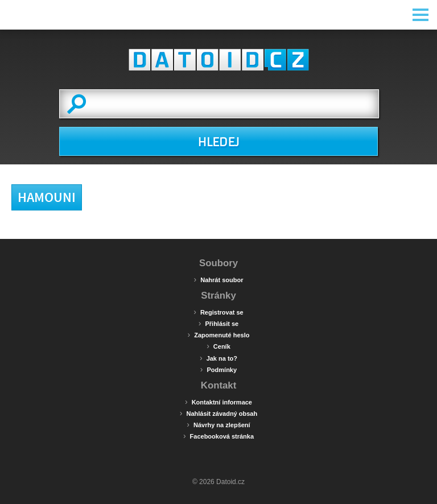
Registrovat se (218, 312)
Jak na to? (218, 358)
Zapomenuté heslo (219, 334)
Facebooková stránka (218, 436)
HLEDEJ (218, 142)
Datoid (218, 60)
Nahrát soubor (219, 279)
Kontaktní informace (218, 402)
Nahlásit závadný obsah (218, 413)
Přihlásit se (218, 323)
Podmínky (218, 369)
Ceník (218, 346)
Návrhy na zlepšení (218, 424)
